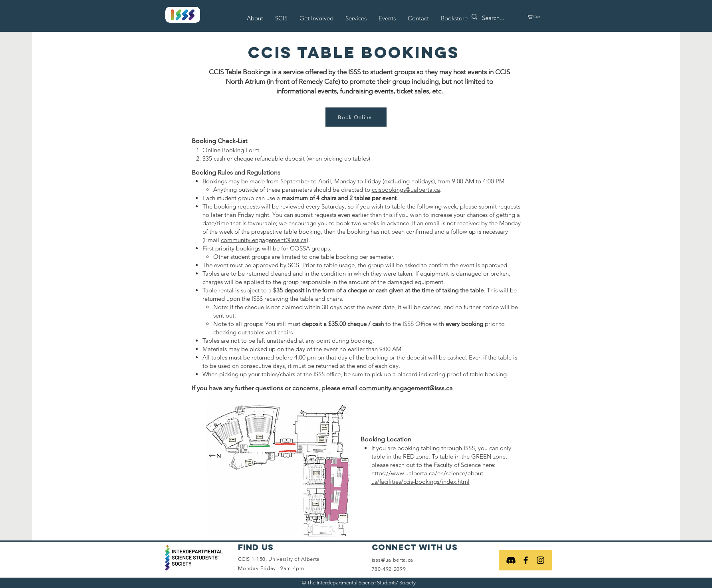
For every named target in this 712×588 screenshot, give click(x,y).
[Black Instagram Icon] (540, 560)
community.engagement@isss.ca (264, 240)
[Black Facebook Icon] (526, 560)
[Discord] (511, 560)
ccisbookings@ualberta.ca (406, 190)
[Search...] (496, 18)
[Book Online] (356, 117)
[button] (255, 18)
